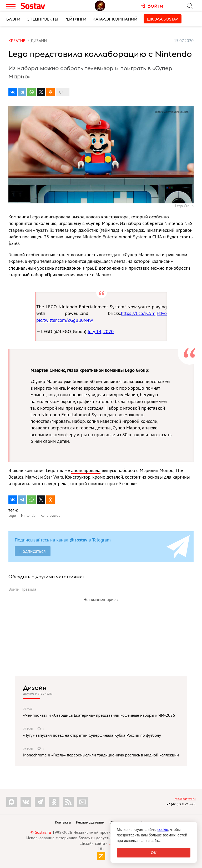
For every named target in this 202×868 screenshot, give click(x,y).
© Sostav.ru (41, 832)
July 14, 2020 (101, 331)
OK (154, 853)
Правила (28, 589)
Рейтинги (75, 19)
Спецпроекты (42, 19)
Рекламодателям (90, 822)
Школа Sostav (163, 19)
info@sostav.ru (185, 799)
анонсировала (56, 217)
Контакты (63, 822)
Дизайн (35, 688)
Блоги (13, 19)
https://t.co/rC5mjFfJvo (144, 313)
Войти (14, 589)
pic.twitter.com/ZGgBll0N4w (65, 320)
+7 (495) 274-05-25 (181, 804)
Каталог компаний (115, 19)
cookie (163, 830)
